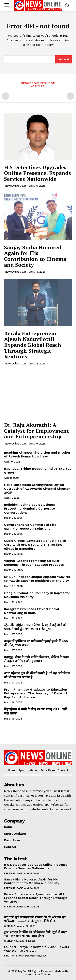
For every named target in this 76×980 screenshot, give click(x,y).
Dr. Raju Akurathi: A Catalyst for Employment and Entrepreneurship (36, 431)
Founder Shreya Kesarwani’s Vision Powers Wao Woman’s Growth (36, 949)
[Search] (64, 59)
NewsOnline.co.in (15, 186)
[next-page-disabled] (70, 96)
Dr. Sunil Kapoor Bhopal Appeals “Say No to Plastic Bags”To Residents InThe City (37, 579)
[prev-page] (6, 96)
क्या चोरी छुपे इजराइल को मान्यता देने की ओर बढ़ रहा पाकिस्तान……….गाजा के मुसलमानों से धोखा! (35, 919)
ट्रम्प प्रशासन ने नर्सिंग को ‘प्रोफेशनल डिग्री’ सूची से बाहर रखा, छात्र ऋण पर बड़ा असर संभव (35, 934)
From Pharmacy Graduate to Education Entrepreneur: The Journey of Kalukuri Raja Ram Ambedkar (36, 693)
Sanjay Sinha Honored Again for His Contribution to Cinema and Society (35, 256)
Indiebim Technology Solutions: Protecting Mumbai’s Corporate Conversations (29, 508)
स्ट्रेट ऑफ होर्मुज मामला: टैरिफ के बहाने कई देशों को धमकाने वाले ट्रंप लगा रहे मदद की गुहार (35, 627)
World (8, 926)
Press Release (13, 873)
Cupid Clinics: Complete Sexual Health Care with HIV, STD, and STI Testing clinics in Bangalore (35, 545)
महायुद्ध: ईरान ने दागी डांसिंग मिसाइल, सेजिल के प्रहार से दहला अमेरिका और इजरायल (37, 659)
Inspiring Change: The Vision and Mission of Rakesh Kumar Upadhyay (37, 454)
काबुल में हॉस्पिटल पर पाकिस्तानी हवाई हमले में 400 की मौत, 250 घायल (36, 643)
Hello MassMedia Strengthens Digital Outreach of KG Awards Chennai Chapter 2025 (37, 489)
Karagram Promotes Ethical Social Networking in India (32, 611)
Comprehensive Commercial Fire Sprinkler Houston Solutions (30, 527)
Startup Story (14, 956)
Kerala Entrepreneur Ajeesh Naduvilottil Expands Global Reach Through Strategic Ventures (33, 345)
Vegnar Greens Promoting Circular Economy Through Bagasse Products (34, 563)
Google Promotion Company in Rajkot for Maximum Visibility (37, 595)
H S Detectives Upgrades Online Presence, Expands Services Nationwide (37, 173)
